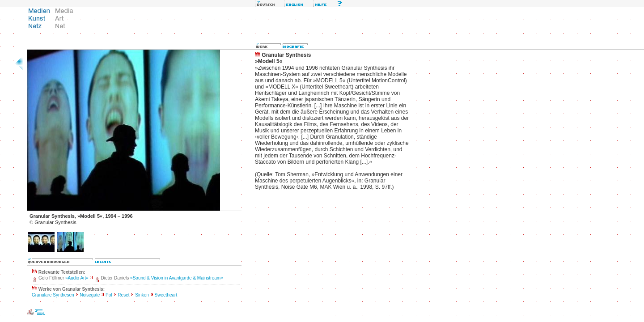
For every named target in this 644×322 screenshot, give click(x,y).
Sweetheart (166, 295)
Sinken (142, 295)
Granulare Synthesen (53, 295)
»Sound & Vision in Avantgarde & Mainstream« (177, 278)
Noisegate (90, 295)
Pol (109, 295)
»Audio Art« (77, 278)
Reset (123, 295)
